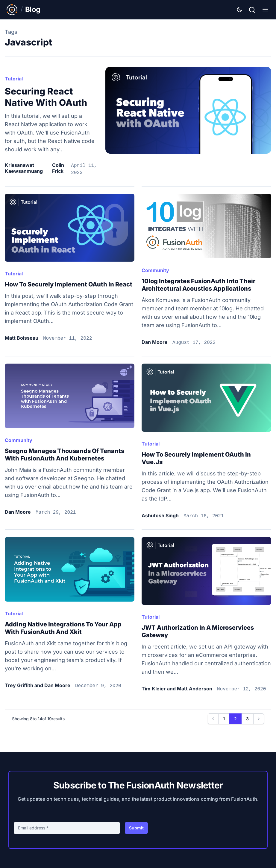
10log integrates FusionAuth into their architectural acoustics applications (198, 285)
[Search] (252, 9)
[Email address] (67, 828)
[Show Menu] (265, 10)
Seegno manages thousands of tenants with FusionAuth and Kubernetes (65, 455)
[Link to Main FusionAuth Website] (12, 10)
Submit (136, 828)
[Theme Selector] (239, 10)
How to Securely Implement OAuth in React (69, 284)
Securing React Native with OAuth (46, 97)
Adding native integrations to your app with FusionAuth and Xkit (63, 628)
